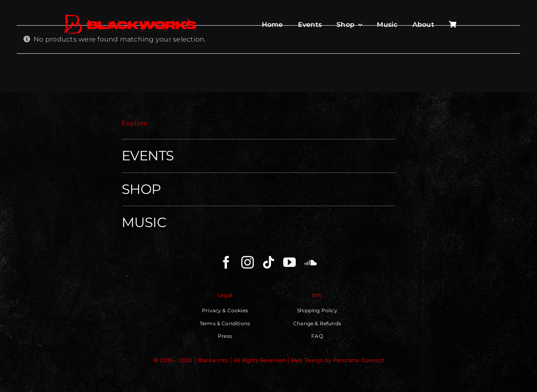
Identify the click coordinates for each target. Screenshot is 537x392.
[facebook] (226, 262)
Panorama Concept (358, 360)
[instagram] (248, 262)
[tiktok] (268, 262)
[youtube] (289, 262)
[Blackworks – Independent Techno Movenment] (131, 15)
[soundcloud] (310, 262)
